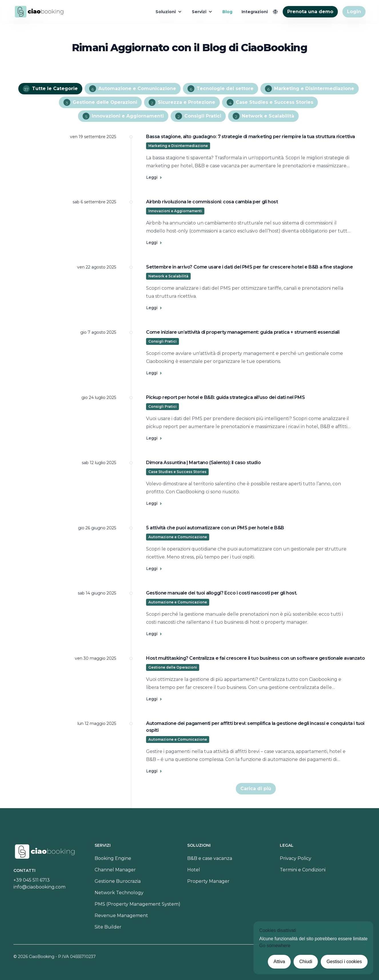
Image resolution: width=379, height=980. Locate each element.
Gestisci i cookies (344, 962)
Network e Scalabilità (263, 116)
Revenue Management (121, 916)
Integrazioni (255, 12)
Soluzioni (169, 12)
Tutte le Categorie (50, 89)
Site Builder (108, 927)
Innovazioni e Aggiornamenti (123, 116)
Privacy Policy (296, 858)
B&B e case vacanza (210, 858)
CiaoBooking (42, 957)
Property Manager (208, 881)
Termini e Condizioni (303, 870)
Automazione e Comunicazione (133, 89)
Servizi (203, 12)
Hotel (194, 870)
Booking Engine (113, 858)
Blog (227, 12)
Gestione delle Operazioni (100, 102)
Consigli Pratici (198, 116)
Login (354, 12)
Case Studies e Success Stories (270, 102)
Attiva (279, 962)
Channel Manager (115, 870)
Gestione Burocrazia (118, 881)
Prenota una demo (310, 12)
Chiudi (306, 962)
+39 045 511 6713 (32, 880)
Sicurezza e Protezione (182, 102)
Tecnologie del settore (221, 89)
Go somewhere (275, 946)
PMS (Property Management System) (137, 904)
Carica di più (256, 789)
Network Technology (119, 893)
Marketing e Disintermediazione (310, 89)
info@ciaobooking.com (39, 887)
